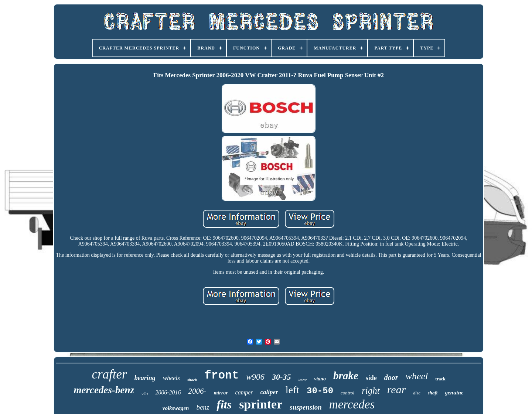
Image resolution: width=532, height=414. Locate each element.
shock (192, 380)
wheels (171, 378)
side (371, 378)
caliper (269, 392)
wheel (417, 376)
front (221, 375)
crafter (109, 374)
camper (244, 392)
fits (224, 404)
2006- (197, 391)
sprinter (261, 404)
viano (320, 379)
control (347, 393)
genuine (454, 393)
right (371, 391)
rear (397, 389)
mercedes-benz (104, 390)
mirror (221, 393)
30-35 (281, 377)
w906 (255, 377)
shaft (433, 393)
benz (203, 407)
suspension (306, 407)
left (292, 390)
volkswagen (176, 408)
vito (145, 394)
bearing (145, 378)
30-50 (320, 391)
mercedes (352, 404)
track (440, 379)
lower (302, 380)
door (391, 377)
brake (346, 376)
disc (417, 393)
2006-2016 (168, 392)
